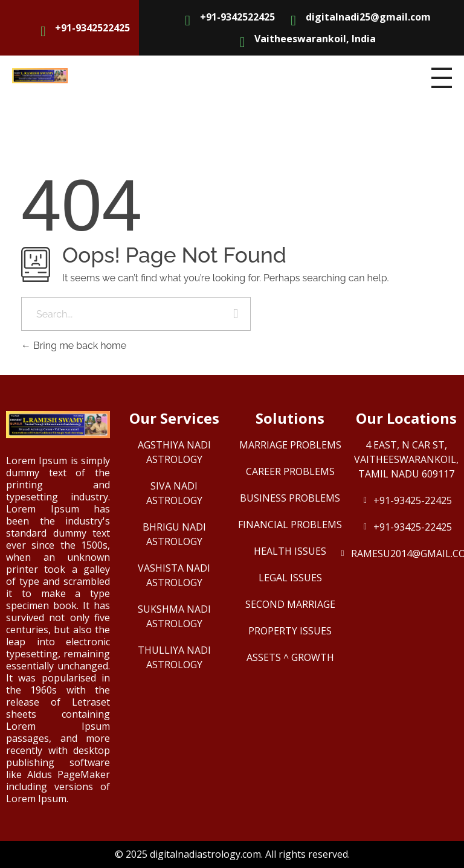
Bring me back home (74, 346)
